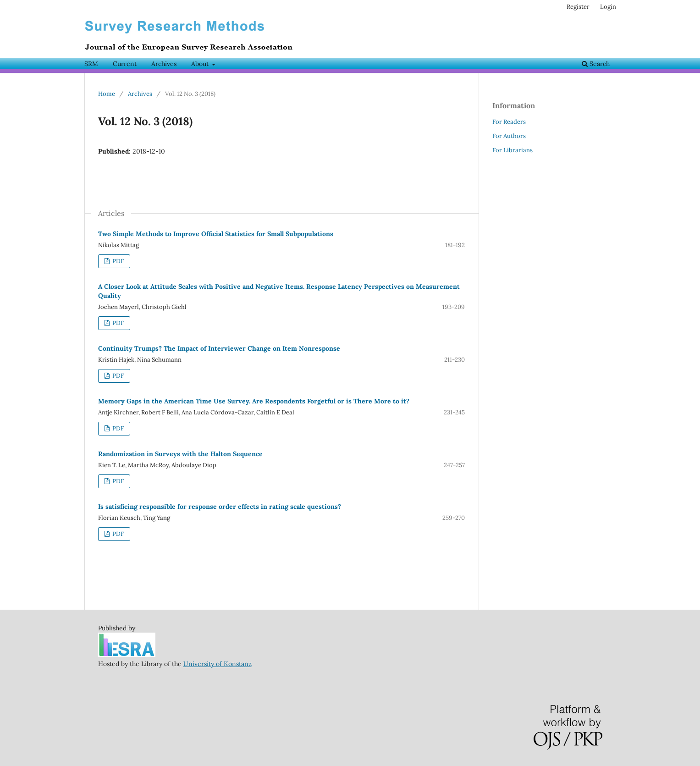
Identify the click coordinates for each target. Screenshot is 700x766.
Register (578, 7)
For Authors (509, 136)
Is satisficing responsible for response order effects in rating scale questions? (220, 507)
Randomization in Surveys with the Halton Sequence (180, 454)
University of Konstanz (218, 664)
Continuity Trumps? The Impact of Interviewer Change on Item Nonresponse (219, 348)
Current (125, 64)
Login (608, 7)
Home (107, 94)
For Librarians (513, 150)
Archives (164, 64)
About (201, 64)
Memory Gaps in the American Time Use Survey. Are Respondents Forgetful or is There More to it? (254, 401)
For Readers (509, 122)
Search (596, 64)
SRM (91, 64)
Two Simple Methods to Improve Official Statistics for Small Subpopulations (216, 234)
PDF (117, 261)
